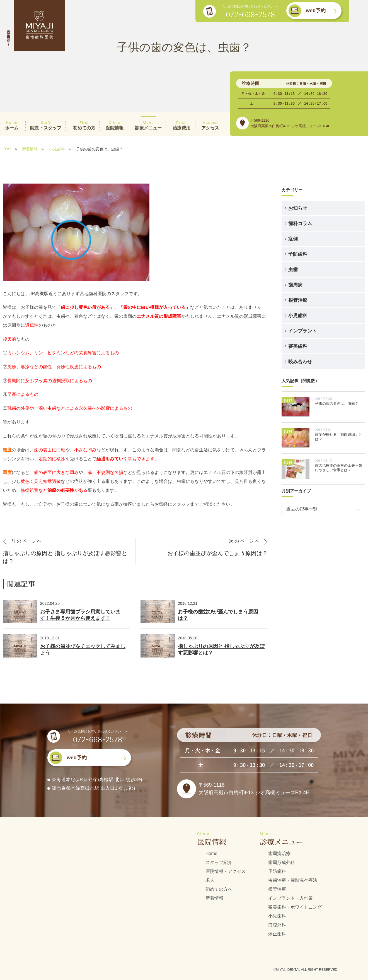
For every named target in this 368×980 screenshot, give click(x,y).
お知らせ (298, 208)
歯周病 (295, 285)
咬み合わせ (300, 362)
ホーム (12, 125)
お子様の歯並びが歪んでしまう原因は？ (218, 615)
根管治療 (298, 300)
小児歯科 (57, 149)
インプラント (302, 331)
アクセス (210, 125)
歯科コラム (300, 223)
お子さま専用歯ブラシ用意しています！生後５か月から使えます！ (80, 615)
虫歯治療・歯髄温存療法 (293, 880)
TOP (7, 149)
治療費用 (181, 125)
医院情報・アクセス (226, 871)
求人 (210, 880)
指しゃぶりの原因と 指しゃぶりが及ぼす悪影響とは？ (221, 650)
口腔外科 (277, 925)
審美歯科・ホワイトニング (295, 907)
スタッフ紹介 (219, 862)
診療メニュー (148, 125)
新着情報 (30, 149)
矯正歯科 (277, 934)
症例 (293, 239)
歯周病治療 (279, 853)
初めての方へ (219, 889)
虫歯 (293, 269)
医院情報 (115, 125)
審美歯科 (298, 346)
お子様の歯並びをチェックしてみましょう (83, 650)
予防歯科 (298, 254)
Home (211, 853)
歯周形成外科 (282, 862)
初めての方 (84, 125)
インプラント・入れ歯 (290, 898)
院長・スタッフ (46, 125)
